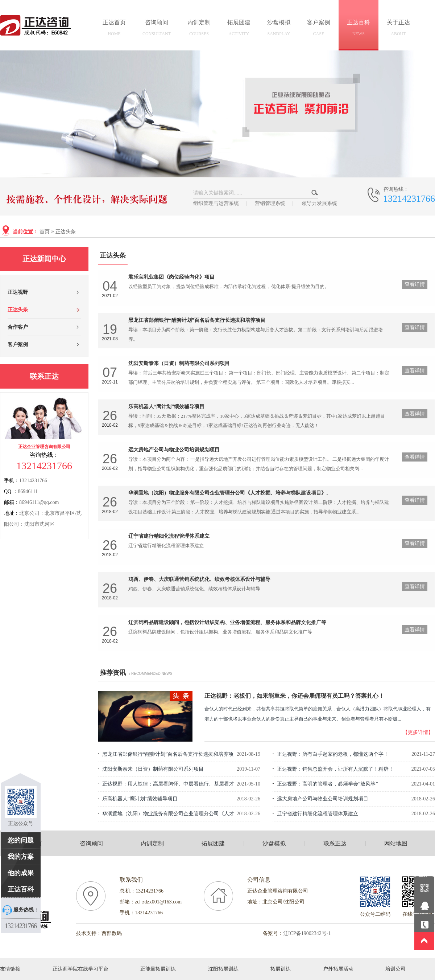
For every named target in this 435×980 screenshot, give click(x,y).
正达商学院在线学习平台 (80, 969)
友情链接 (10, 969)
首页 (45, 232)
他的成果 (21, 873)
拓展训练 (281, 969)
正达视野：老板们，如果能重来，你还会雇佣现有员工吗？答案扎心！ (294, 696)
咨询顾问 (157, 29)
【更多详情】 (418, 732)
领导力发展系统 (319, 203)
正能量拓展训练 (158, 969)
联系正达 (335, 843)
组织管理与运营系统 (216, 203)
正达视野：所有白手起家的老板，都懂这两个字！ (333, 754)
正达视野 (18, 292)
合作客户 (18, 327)
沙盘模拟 (279, 29)
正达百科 (359, 29)
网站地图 (396, 843)
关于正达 (398, 29)
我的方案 (21, 857)
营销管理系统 (270, 203)
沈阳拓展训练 (223, 969)
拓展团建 (239, 29)
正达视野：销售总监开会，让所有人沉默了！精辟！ (335, 769)
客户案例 (319, 29)
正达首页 (114, 29)
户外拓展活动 (338, 969)
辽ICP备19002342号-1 (307, 933)
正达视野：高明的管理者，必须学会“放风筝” (327, 784)
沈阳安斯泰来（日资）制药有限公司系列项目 (153, 769)
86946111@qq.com (39, 502)
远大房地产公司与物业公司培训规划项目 (323, 799)
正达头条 (66, 232)
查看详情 (415, 284)
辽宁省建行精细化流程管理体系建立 (318, 814)
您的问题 (21, 840)
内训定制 (199, 29)
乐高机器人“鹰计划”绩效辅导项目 (140, 799)
